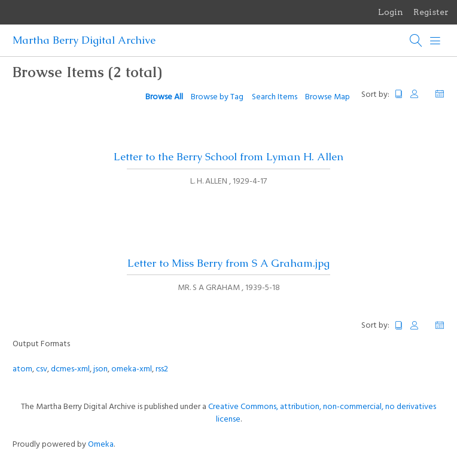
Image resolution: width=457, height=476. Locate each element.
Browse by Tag (217, 97)
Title (399, 94)
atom (22, 369)
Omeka (101, 445)
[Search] (416, 41)
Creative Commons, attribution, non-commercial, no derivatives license (322, 413)
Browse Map (327, 97)
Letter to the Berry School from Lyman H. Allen (228, 157)
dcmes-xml (70, 369)
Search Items (275, 97)
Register (431, 12)
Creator (419, 94)
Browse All (164, 97)
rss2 (162, 369)
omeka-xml (132, 369)
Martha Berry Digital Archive (84, 40)
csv (42, 369)
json (100, 369)
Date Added (440, 94)
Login (391, 12)
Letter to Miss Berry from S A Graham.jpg (228, 263)
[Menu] (435, 41)
